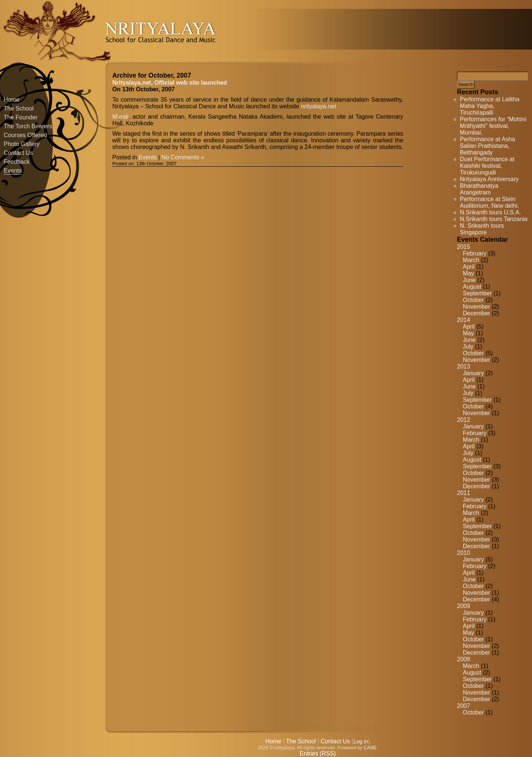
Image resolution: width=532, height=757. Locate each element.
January (473, 373)
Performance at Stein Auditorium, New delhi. (490, 202)
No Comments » (183, 157)
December (477, 313)
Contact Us (18, 153)
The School (19, 108)
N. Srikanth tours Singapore (482, 229)
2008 (464, 659)
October (473, 300)
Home (12, 100)
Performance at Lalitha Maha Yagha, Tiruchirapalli (490, 106)
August (472, 287)
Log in (361, 741)
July (468, 347)
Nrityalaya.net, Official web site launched (170, 83)
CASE (370, 748)
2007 (464, 706)
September (477, 293)
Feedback (17, 162)
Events (13, 171)
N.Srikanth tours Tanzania (494, 219)
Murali (120, 117)
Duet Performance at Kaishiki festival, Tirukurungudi (487, 166)
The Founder (21, 117)
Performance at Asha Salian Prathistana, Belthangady (487, 146)
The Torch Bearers (28, 126)
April (469, 267)
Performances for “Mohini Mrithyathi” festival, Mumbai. (493, 126)
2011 (464, 493)
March (471, 260)
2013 (464, 366)
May (468, 273)
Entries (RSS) (318, 753)
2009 (464, 606)
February (475, 253)
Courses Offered (25, 135)
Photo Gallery (22, 144)
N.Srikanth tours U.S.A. (490, 212)
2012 (464, 420)
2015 (464, 247)
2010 (464, 553)
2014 (464, 320)
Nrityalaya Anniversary (489, 179)
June (469, 280)
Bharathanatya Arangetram (479, 189)
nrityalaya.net (318, 106)
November (477, 307)
